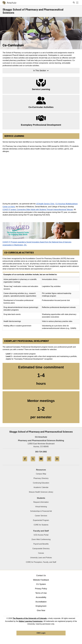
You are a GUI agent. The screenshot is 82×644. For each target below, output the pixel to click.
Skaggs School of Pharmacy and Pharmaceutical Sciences (33, 11)
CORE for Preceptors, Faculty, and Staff (41, 562)
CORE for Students (41, 525)
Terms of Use (41, 593)
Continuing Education (41, 483)
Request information (41, 502)
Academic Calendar (41, 487)
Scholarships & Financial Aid (41, 511)
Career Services (41, 516)
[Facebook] (25, 462)
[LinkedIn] (57, 462)
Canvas (41, 553)
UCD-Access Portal (41, 535)
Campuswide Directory (41, 549)
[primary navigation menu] (77, 3)
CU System (41, 584)
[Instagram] (49, 462)
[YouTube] (41, 462)
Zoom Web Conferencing (41, 539)
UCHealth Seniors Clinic (45, 204)
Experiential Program (41, 520)
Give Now (41, 610)
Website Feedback (41, 580)
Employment (41, 606)
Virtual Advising (41, 507)
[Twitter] (33, 462)
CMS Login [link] (41, 633)
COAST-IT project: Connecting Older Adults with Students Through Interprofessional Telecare (38, 210)
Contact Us (41, 575)
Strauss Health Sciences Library (41, 492)
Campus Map (41, 474)
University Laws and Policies (41, 558)
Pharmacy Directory (41, 478)
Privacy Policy (41, 589)
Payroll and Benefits (41, 544)
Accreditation (41, 602)
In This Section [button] (41, 71)
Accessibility (41, 597)
